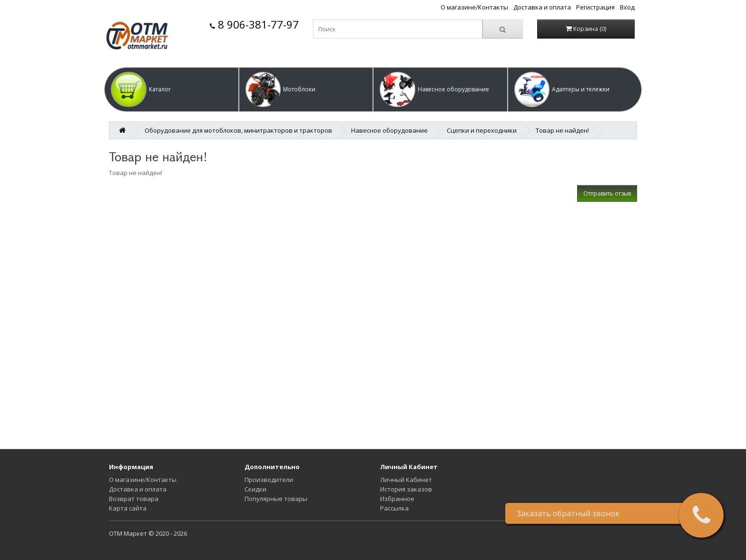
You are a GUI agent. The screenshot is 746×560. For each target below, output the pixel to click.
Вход (627, 7)
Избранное (397, 499)
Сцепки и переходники (482, 130)
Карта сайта (128, 508)
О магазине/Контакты (474, 7)
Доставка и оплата (542, 7)
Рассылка (394, 508)
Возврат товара (134, 499)
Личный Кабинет (406, 480)
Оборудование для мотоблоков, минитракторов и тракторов (238, 130)
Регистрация (595, 7)
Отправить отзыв (607, 193)
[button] (172, 89)
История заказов (406, 489)
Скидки (255, 489)
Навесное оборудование (389, 130)
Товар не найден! (562, 130)
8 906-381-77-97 (254, 25)
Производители (269, 480)
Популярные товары (276, 499)
